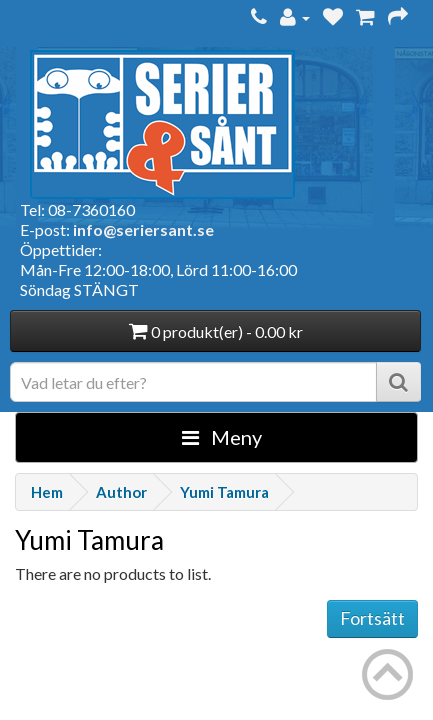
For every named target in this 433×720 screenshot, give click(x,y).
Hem (47, 492)
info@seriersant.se (143, 229)
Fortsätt (372, 618)
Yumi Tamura (224, 492)
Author (121, 492)
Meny (222, 437)
